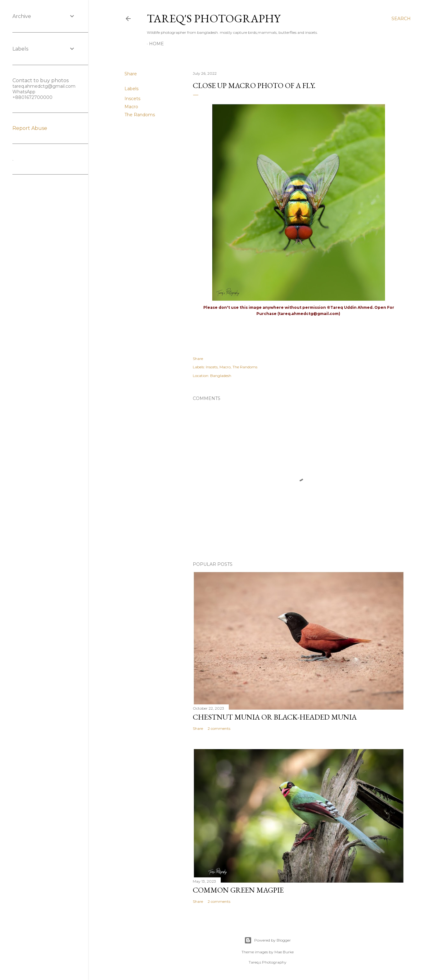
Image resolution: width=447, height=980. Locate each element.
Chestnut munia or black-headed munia (275, 717)
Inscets (132, 99)
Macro (131, 107)
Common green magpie (238, 890)
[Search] (401, 19)
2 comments (219, 728)
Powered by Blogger (268, 940)
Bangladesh (221, 376)
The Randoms (140, 115)
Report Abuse (30, 128)
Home (156, 44)
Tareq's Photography (214, 18)
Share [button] (131, 74)
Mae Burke (284, 952)
